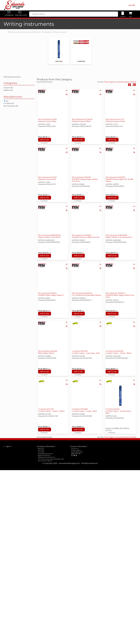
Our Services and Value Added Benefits (51, 459)
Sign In (9, 446)
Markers (81, 61)
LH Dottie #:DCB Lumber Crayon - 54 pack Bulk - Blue (119, 411)
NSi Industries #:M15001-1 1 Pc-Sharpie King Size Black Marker (87, 294)
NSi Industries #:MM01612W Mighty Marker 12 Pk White (50, 236)
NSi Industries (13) (11, 106)
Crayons (59, 61)
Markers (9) (8, 90)
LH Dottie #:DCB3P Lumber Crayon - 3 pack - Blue (84, 410)
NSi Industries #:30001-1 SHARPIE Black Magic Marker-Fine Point (120, 295)
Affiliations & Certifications (46, 457)
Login (131, 5)
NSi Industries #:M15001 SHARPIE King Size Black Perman (86, 236)
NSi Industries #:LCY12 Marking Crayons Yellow (115, 120)
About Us (41, 448)
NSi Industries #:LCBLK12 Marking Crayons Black (82, 120)
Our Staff (41, 450)
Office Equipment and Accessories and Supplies (24, 32)
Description (125, 82)
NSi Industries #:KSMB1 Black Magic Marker (48, 352)
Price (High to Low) (112, 82)
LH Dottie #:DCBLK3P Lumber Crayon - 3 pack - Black (119, 352)
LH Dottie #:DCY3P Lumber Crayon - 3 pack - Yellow (51, 410)
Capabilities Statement (45, 454)
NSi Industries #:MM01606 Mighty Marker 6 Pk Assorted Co (119, 236)
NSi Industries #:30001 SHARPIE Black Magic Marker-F (51, 294)
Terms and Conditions (45, 461)
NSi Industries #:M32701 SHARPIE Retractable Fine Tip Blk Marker (119, 179)
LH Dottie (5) (9, 103)
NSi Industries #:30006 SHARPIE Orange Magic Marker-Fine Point (85, 179)
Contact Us (75, 448)
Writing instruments (60, 32)
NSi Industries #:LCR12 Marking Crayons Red (47, 178)
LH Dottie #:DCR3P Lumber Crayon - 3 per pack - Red (86, 352)
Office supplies (46, 32)
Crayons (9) (8, 88)
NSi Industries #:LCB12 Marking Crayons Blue (47, 120)
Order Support (76, 450)
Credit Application (77, 452)
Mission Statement (44, 455)
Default (133, 82)
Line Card (41, 452)
